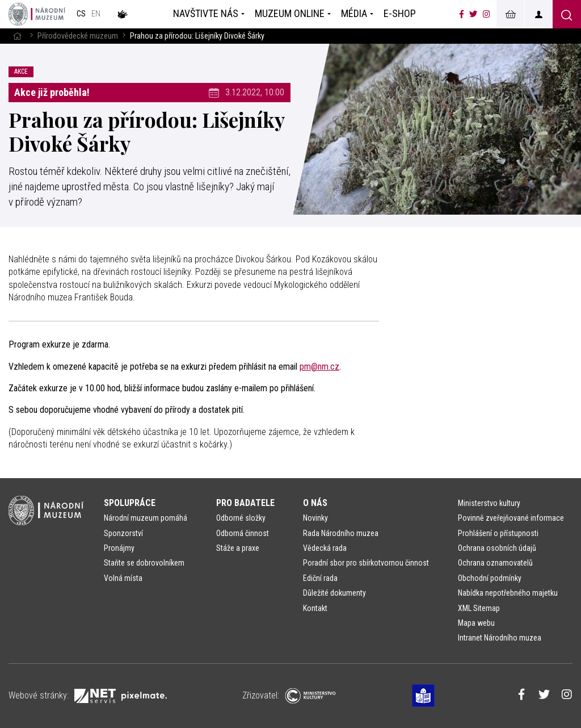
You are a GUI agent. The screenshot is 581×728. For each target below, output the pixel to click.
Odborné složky (241, 518)
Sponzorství (123, 533)
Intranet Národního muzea (500, 638)
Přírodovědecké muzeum (78, 36)
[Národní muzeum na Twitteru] (473, 14)
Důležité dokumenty (334, 593)
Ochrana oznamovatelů (495, 563)
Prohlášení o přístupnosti (498, 533)
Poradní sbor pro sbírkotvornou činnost (366, 563)
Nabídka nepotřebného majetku (508, 593)
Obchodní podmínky (490, 578)
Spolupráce (130, 503)
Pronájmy (119, 548)
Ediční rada (320, 578)
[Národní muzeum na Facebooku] (462, 14)
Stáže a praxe (238, 548)
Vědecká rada (325, 548)
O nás (315, 503)
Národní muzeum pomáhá (146, 518)
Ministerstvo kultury (489, 503)
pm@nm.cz (319, 367)
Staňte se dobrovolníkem (144, 563)
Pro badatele (245, 503)
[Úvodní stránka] (37, 14)
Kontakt (315, 608)
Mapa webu (476, 623)
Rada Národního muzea (341, 533)
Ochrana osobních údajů (497, 548)
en (96, 14)
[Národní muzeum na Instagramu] (487, 14)
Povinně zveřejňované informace (511, 518)
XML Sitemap (479, 608)
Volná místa (123, 578)
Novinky (315, 518)
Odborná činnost (243, 533)
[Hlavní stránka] (17, 36)
